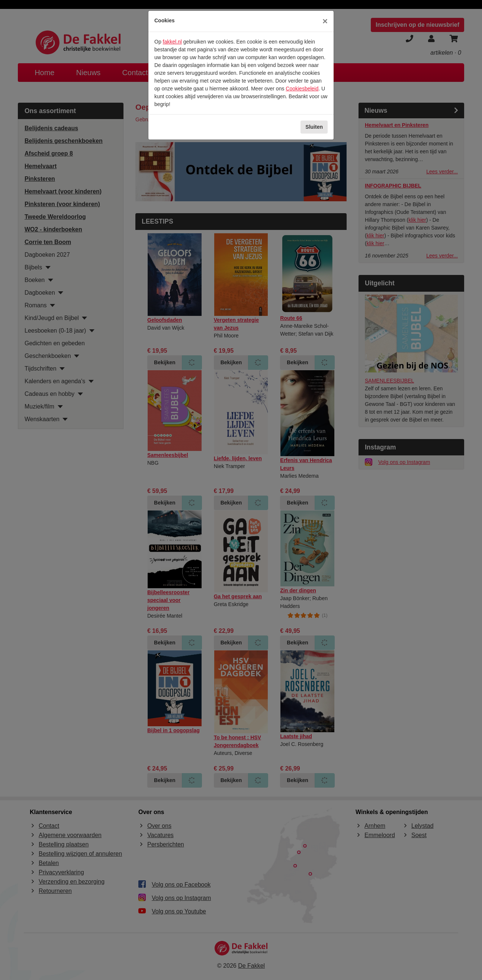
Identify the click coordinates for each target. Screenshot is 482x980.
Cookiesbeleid (302, 89)
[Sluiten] (325, 21)
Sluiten (314, 127)
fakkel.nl (172, 42)
